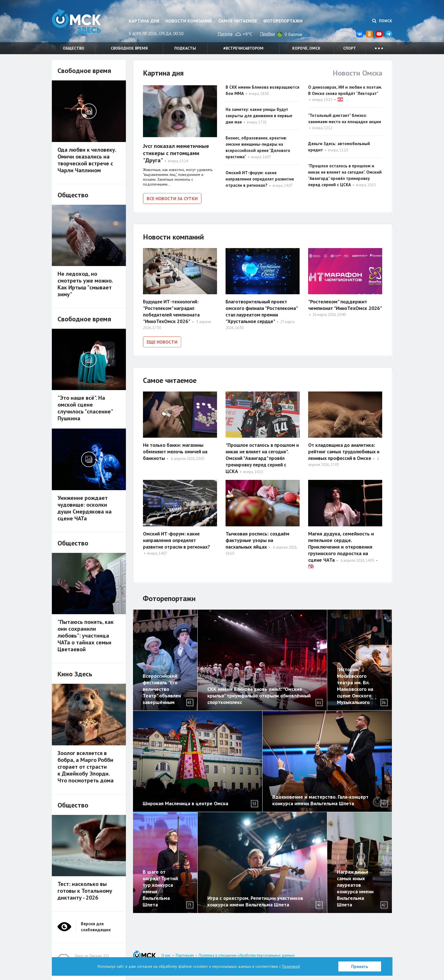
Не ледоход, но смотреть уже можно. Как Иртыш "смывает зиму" (85, 284)
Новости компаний (189, 21)
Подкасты (185, 48)
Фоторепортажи (283, 21)
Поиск (382, 21)
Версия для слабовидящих (96, 927)
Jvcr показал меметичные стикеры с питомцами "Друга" (176, 153)
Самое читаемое (238, 21)
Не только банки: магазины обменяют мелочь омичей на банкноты (176, 450)
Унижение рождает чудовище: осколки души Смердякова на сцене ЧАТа (85, 508)
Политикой (291, 966)
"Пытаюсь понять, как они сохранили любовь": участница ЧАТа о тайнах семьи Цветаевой (86, 636)
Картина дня (144, 21)
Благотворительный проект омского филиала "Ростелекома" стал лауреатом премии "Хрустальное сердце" (263, 311)
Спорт (350, 48)
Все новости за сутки (172, 198)
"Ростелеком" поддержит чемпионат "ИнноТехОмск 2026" (345, 304)
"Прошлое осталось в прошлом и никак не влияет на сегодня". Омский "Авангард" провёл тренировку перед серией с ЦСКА (261, 457)
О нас (166, 955)
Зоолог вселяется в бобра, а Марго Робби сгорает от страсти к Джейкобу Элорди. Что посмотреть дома (86, 767)
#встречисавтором (243, 48)
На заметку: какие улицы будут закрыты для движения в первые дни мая (259, 116)
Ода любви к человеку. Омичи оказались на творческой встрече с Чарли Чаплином (87, 160)
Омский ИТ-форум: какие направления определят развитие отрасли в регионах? (260, 179)
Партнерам (185, 955)
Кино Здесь (75, 674)
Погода (225, 34)
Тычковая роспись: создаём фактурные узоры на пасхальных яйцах (257, 539)
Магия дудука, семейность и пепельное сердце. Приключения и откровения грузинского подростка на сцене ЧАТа (341, 546)
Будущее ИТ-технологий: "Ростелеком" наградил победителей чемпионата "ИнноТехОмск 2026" (173, 311)
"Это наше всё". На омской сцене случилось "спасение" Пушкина (85, 408)
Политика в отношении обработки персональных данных (247, 955)
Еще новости (162, 341)
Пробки (267, 34)
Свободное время (129, 48)
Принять (360, 966)
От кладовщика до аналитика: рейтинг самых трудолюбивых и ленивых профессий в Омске (343, 450)
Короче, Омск (306, 48)
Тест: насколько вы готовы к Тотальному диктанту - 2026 (85, 891)
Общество (74, 48)
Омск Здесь (80, 23)
